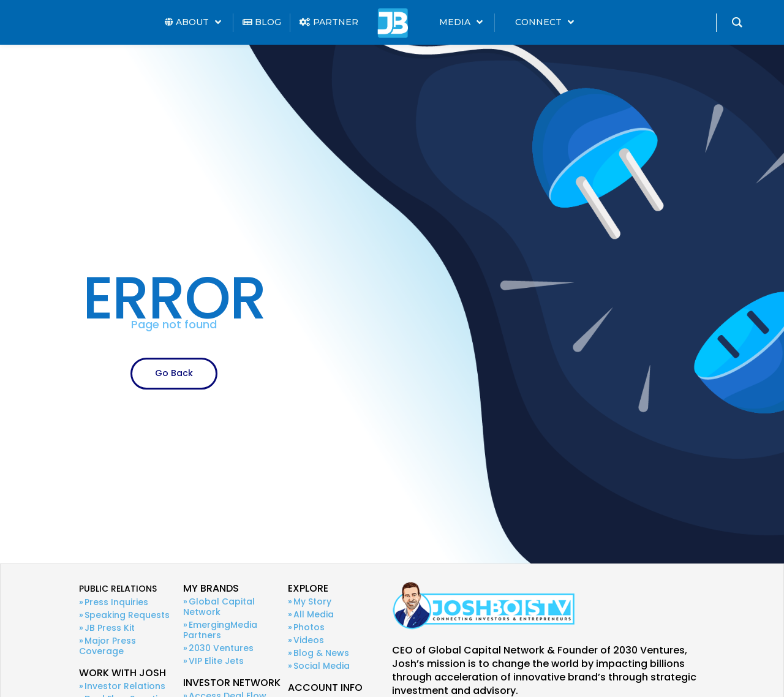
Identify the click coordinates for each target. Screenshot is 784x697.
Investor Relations (125, 686)
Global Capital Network (219, 607)
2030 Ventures (221, 648)
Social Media (322, 666)
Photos (309, 627)
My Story (312, 601)
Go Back (174, 373)
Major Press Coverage (107, 646)
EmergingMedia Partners (220, 630)
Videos (309, 640)
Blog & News (321, 653)
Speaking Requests (127, 615)
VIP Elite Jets (216, 661)
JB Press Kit (110, 628)
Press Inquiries (116, 602)
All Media (314, 614)
